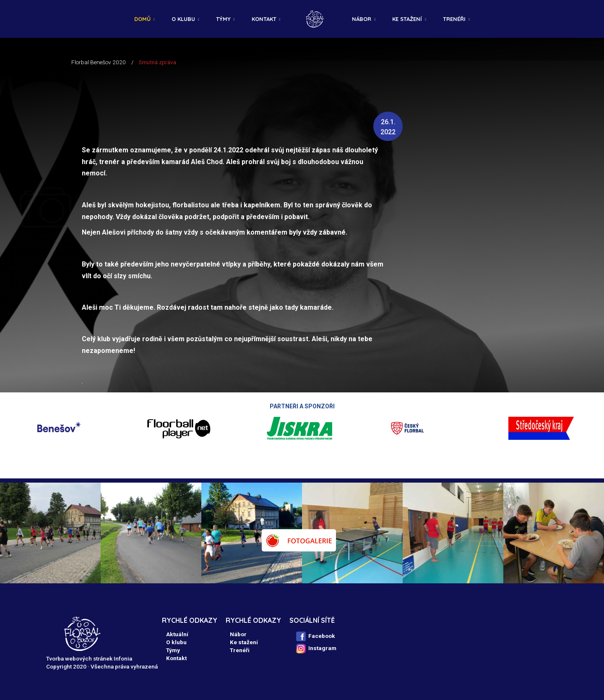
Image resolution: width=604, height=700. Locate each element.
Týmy (223, 19)
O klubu (183, 19)
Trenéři (454, 19)
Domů (142, 19)
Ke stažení (407, 19)
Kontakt (264, 19)
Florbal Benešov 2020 (99, 62)
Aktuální (177, 634)
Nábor (362, 19)
